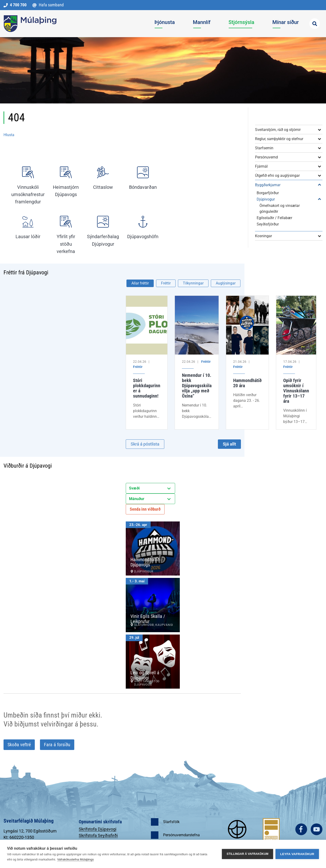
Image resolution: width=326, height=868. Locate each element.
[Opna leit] (315, 24)
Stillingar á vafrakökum (247, 854)
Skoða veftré (19, 745)
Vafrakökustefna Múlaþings (75, 859)
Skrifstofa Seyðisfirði (98, 835)
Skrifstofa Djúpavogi (98, 829)
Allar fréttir (140, 283)
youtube (316, 829)
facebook (301, 829)
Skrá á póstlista (145, 444)
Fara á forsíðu (57, 745)
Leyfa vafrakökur (297, 854)
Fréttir (166, 283)
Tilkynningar (193, 283)
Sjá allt (229, 444)
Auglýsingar (226, 283)
